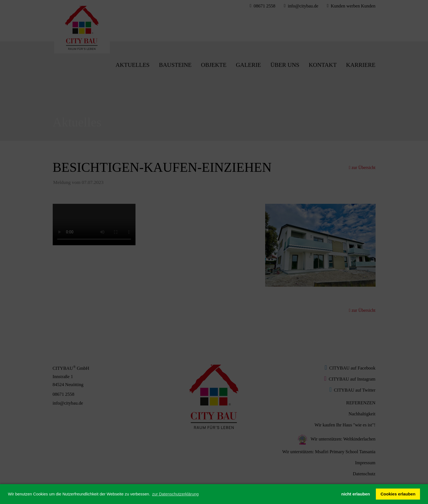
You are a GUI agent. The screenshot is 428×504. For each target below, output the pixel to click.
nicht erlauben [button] (356, 494)
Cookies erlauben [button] (398, 494)
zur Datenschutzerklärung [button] (175, 494)
